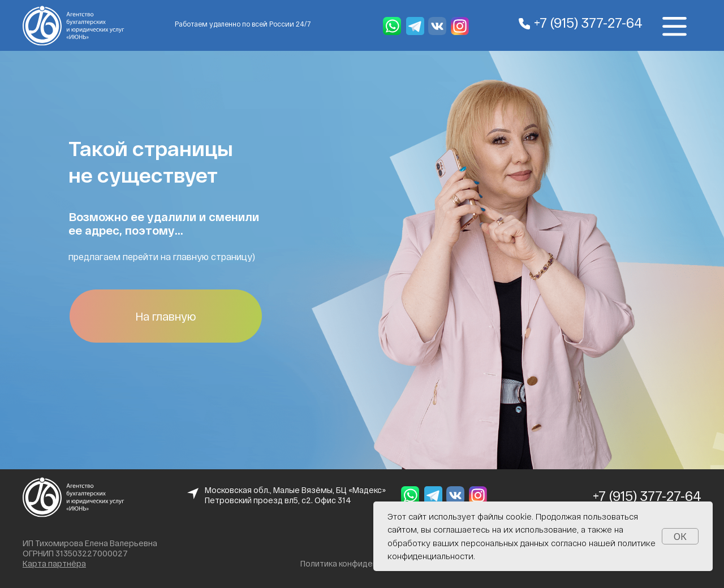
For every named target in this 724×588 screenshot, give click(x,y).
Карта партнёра (54, 563)
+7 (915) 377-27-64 (588, 22)
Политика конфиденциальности (362, 563)
